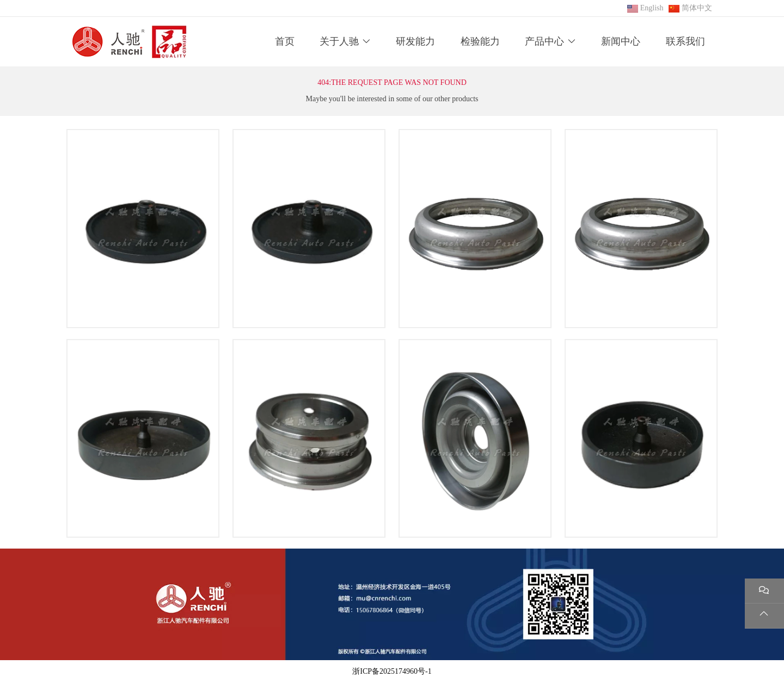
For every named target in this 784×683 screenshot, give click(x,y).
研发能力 (415, 41)
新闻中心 (621, 41)
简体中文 (697, 8)
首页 (285, 41)
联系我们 (685, 41)
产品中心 (544, 41)
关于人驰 (339, 41)
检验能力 (480, 41)
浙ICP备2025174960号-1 (392, 671)
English (652, 8)
